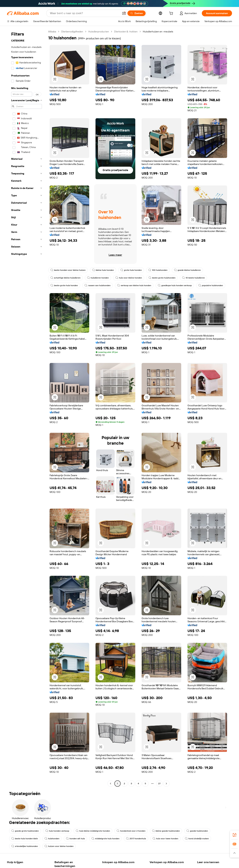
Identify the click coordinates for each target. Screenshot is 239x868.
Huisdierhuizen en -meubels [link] (158, 32)
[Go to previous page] (111, 784)
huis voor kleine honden (129, 278)
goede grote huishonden (25, 831)
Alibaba (52, 32)
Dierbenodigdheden (72, 32)
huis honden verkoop (57, 831)
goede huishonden (197, 831)
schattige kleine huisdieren (65, 278)
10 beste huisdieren (193, 278)
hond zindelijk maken (197, 839)
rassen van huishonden (98, 285)
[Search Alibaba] (84, 13)
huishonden (52, 839)
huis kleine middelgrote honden (93, 831)
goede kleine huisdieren (187, 270)
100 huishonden (158, 270)
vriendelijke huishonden (25, 846)
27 (159, 784)
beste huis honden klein (25, 839)
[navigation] (27, 408)
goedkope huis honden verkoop (175, 285)
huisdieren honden (98, 278)
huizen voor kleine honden (59, 846)
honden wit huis (75, 839)
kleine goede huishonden (166, 831)
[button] (124, 13)
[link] (234, 835)
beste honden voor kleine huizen (68, 270)
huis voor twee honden (165, 839)
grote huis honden (131, 270)
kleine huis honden (103, 270)
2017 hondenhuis (136, 839)
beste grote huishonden (162, 278)
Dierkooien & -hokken (126, 32)
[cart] (172, 14)
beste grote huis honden (64, 285)
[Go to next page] (166, 784)
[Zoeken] (137, 13)
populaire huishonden (211, 285)
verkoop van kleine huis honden (134, 285)
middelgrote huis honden (105, 839)
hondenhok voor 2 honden (131, 831)
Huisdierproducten (99, 32)
